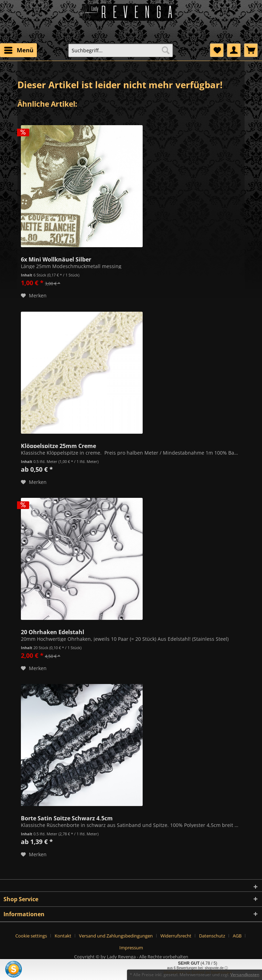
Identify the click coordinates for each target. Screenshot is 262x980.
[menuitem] (18, 50)
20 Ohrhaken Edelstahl (53, 631)
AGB (237, 936)
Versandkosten (245, 975)
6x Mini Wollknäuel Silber (56, 259)
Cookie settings (31, 936)
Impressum (131, 948)
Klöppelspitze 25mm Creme (58, 445)
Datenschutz (212, 936)
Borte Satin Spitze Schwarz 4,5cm (67, 818)
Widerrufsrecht (176, 936)
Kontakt (63, 936)
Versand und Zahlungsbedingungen (116, 936)
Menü (19, 49)
